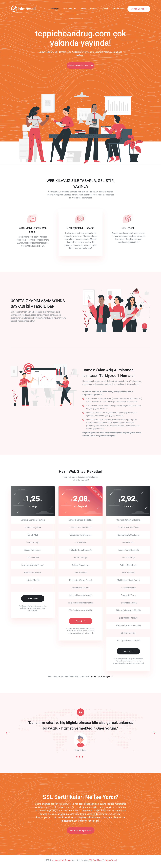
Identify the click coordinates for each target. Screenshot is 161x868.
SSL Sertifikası (118, 9)
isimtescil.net (58, 860)
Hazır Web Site (69, 9)
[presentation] (8, 733)
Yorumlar (104, 9)
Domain (83, 9)
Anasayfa (55, 9)
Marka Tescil (111, 860)
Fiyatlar (93, 9)
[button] (77, 757)
